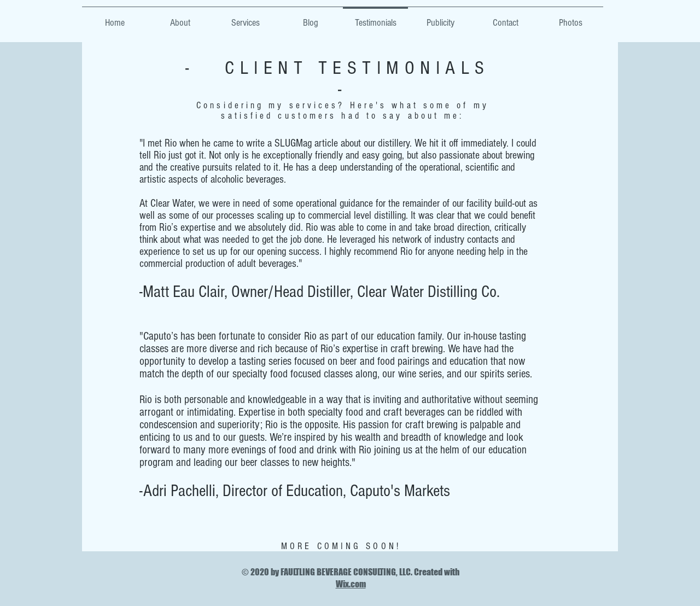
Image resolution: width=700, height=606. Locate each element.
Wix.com (351, 584)
